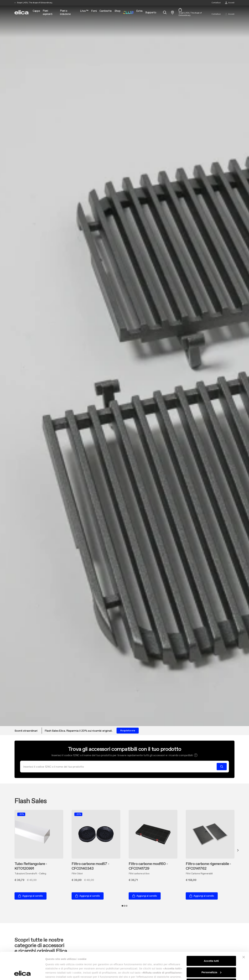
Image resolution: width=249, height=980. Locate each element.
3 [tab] (127, 906)
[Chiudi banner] (244, 932)
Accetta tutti (211, 935)
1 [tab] (122, 906)
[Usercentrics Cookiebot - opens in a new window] (22, 973)
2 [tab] (124, 906)
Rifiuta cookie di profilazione (211, 958)
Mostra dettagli (55, 973)
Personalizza (211, 947)
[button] (196, 755)
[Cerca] (119, 767)
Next (238, 850)
